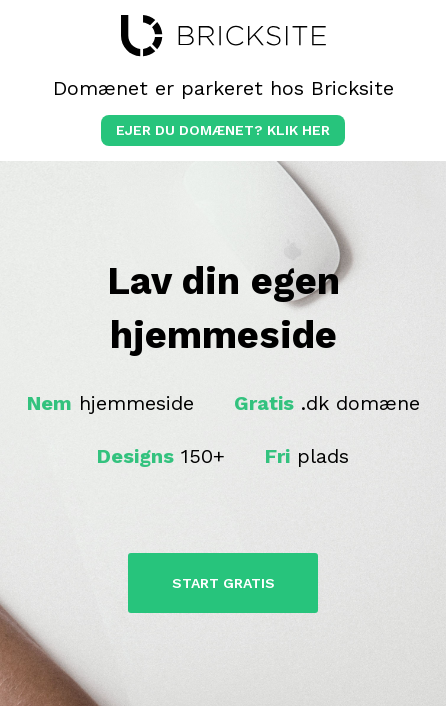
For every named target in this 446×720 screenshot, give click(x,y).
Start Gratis (223, 583)
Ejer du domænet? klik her (223, 130)
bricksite (223, 36)
